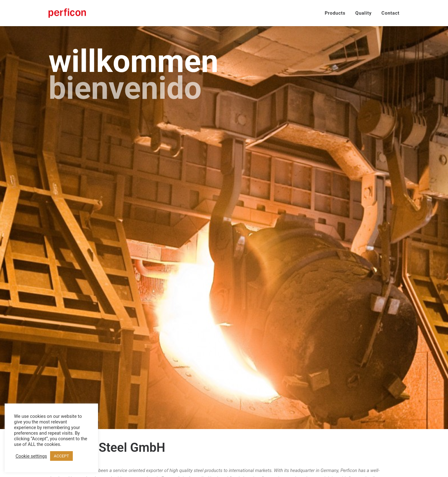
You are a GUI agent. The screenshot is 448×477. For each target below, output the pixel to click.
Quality (363, 13)
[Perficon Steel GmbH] (67, 13)
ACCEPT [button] (61, 456)
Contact (390, 13)
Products (335, 13)
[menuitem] (337, 13)
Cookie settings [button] (31, 456)
